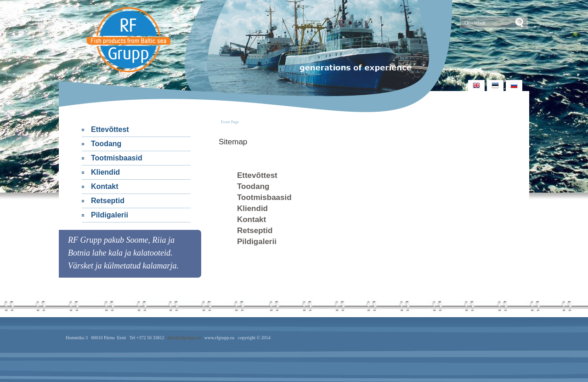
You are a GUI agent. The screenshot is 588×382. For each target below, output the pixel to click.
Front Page (230, 122)
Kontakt (105, 186)
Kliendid (105, 172)
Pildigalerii (110, 215)
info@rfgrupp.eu (184, 338)
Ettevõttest (110, 129)
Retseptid (108, 201)
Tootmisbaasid (117, 158)
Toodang (106, 144)
